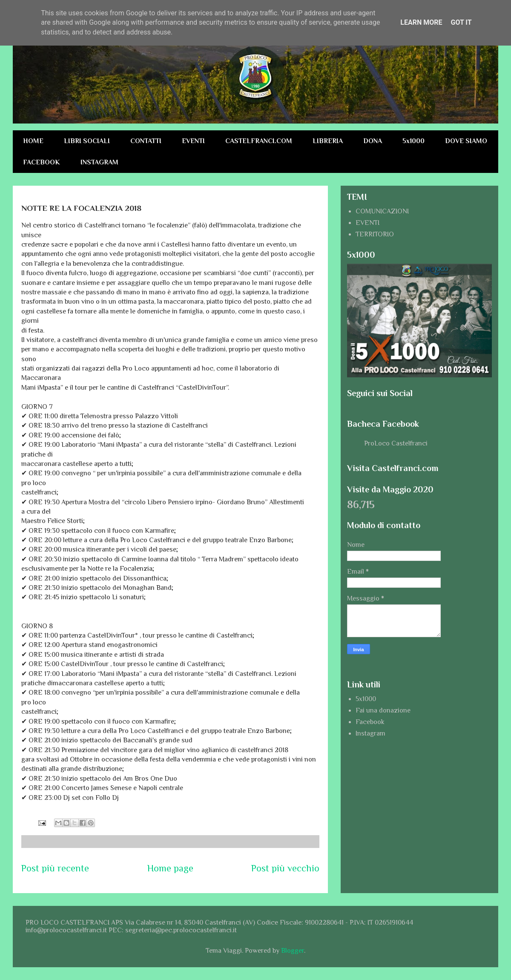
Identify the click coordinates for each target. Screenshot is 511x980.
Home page (170, 868)
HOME (33, 141)
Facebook (370, 722)
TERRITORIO (375, 234)
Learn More (421, 22)
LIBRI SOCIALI (87, 141)
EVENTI (193, 141)
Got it (461, 22)
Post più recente (55, 868)
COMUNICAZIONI (382, 211)
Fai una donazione (383, 710)
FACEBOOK (42, 162)
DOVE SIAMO (466, 141)
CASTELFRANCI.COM (259, 141)
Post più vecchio (285, 868)
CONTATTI (146, 141)
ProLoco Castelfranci (396, 443)
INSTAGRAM (99, 162)
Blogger (293, 951)
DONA (373, 141)
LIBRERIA (328, 141)
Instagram (370, 733)
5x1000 (413, 141)
